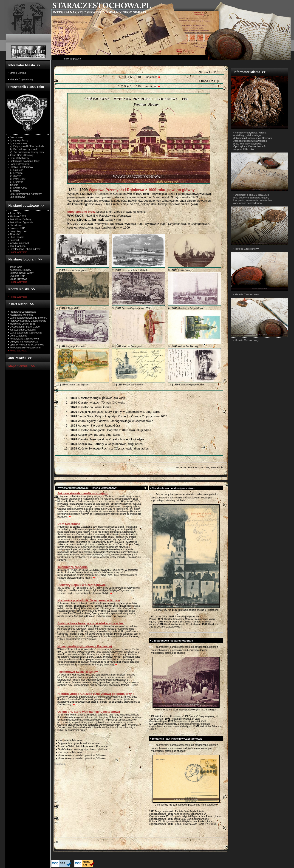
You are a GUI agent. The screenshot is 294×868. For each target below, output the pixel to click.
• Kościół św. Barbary (20, 219)
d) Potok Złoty (17, 179)
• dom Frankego (17, 246)
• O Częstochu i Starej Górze (24, 327)
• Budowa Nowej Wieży (21, 273)
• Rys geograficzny (18, 140)
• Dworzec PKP (16, 228)
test (151, 494)
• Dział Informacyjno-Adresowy (25, 194)
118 (139, 77)
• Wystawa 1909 (17, 216)
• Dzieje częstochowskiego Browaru (28, 318)
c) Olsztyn (15, 176)
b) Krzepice (15, 173)
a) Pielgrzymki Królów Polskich (26, 146)
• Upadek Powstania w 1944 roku (26, 345)
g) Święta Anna (17, 188)
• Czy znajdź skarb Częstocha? (25, 333)
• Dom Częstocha (18, 336)
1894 (131, 190)
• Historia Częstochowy (21, 79)
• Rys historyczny (17, 143)
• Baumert (13, 240)
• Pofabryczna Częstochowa (23, 339)
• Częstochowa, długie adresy (24, 249)
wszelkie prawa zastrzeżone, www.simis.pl (201, 467)
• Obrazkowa (15, 225)
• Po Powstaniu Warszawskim (24, 348)
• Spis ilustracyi (16, 197)
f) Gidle (13, 185)
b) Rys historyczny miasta (23, 149)
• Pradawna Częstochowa (22, 312)
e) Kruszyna (16, 182)
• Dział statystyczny (19, 158)
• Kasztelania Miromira (20, 315)
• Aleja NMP (15, 234)
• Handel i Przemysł (19, 164)
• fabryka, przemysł (18, 243)
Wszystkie (68, 393)
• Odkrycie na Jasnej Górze (23, 342)
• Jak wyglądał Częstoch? (22, 330)
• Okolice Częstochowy (21, 167)
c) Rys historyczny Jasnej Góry (26, 152)
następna (153, 77)
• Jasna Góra (15, 213)
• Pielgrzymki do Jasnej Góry (24, 161)
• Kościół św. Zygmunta (21, 222)
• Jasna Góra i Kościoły (21, 155)
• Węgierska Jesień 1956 (22, 324)
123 (56, 841)
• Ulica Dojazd (16, 237)
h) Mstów (14, 191)
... (134, 77)
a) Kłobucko (16, 170)
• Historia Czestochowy (246, 249)
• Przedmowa (15, 137)
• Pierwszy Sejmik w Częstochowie (27, 321)
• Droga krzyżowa (18, 231)
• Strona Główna (17, 73)
